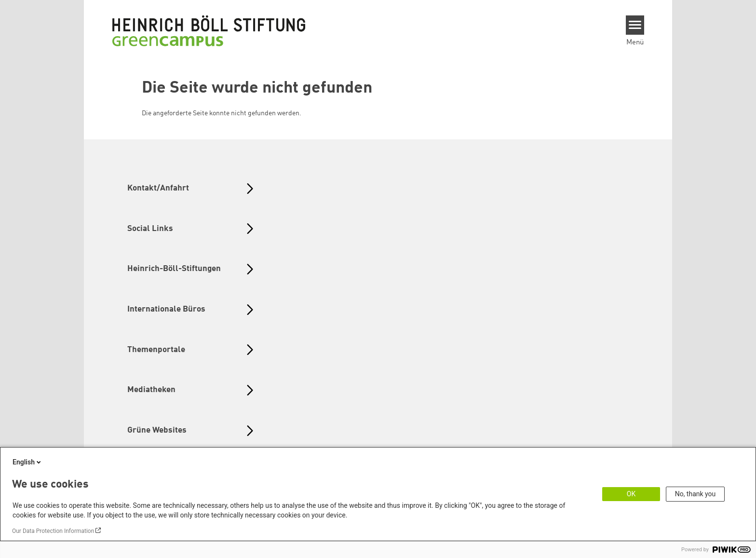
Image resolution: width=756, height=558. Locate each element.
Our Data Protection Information (53, 531)
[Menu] (635, 25)
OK (631, 494)
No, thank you (695, 494)
